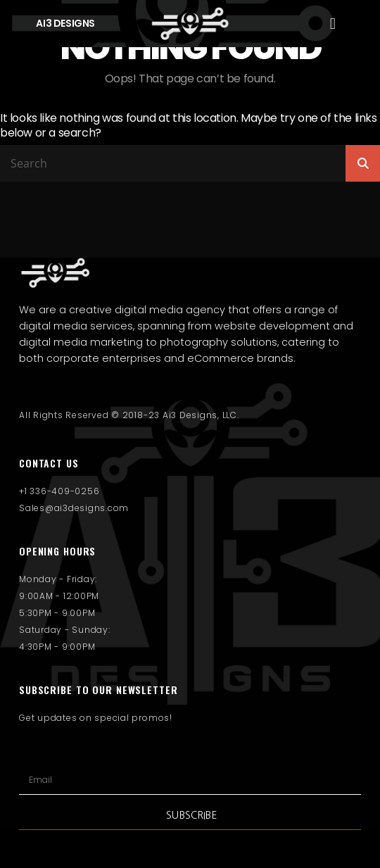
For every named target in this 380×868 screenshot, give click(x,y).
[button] (332, 24)
